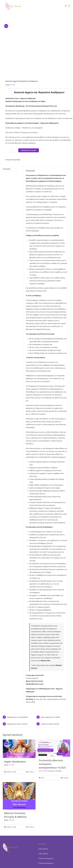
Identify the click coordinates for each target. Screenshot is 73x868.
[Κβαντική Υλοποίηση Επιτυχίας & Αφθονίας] (19, 796)
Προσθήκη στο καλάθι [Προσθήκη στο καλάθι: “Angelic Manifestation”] (11, 772)
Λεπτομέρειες (31, 772)
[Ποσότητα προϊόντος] (11, 150)
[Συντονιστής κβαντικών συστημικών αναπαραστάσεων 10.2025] (54, 748)
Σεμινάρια (17, 160)
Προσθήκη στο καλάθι (29, 150)
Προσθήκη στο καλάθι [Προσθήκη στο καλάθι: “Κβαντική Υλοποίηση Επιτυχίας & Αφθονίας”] (11, 827)
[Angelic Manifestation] (19, 749)
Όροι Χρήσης (43, 849)
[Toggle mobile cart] (66, 6)
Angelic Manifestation (15, 762)
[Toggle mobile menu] (69, 6)
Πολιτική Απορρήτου (46, 858)
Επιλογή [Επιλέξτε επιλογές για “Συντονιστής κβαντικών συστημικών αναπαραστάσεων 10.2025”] (42, 778)
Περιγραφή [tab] (7, 169)
